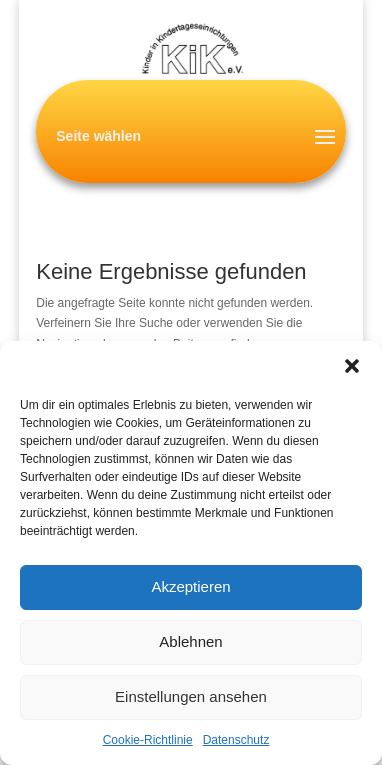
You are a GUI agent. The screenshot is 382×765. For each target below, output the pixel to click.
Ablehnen (190, 641)
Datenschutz (236, 740)
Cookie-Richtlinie (148, 740)
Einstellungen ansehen (191, 696)
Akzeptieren (190, 586)
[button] (352, 366)
